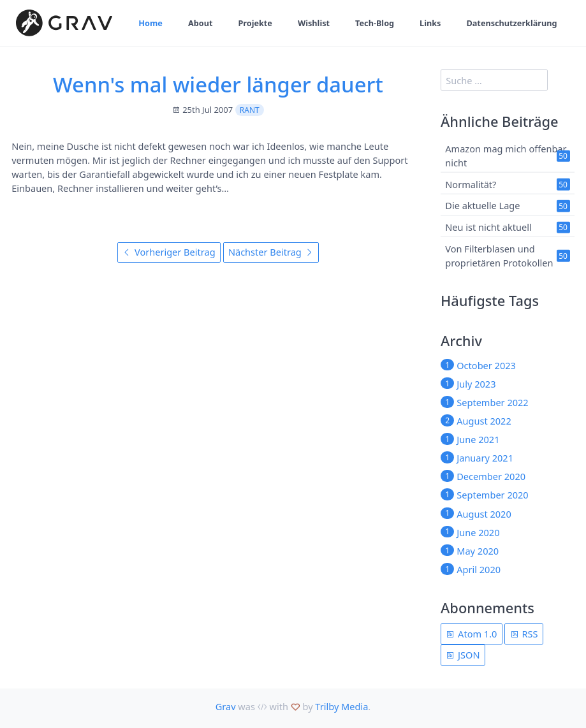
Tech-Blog (374, 23)
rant (250, 110)
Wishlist (313, 23)
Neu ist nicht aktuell (488, 227)
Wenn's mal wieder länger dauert (218, 84)
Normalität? (471, 184)
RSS (524, 634)
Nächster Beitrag (271, 252)
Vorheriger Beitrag (169, 252)
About (200, 23)
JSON (463, 655)
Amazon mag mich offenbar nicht (506, 156)
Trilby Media (341, 706)
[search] (494, 80)
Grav (226, 706)
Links (430, 23)
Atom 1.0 (471, 634)
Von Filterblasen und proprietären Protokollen (499, 255)
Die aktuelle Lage (482, 205)
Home (150, 23)
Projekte (255, 23)
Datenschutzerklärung (511, 23)
